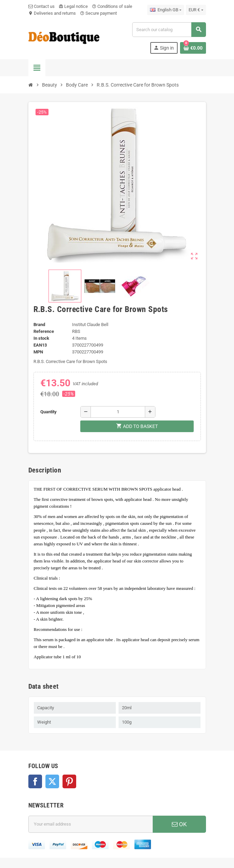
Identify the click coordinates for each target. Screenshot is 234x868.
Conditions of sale (112, 6)
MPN (38, 352)
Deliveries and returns (52, 13)
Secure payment (98, 13)
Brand (39, 325)
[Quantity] (118, 412)
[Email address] (91, 824)
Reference (44, 331)
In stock (41, 338)
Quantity (49, 412)
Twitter (52, 781)
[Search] (169, 30)
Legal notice (73, 6)
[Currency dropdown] (196, 10)
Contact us (42, 6)
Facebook (35, 781)
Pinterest (69, 781)
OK (179, 824)
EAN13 (40, 345)
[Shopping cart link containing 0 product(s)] (193, 48)
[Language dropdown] (166, 10)
